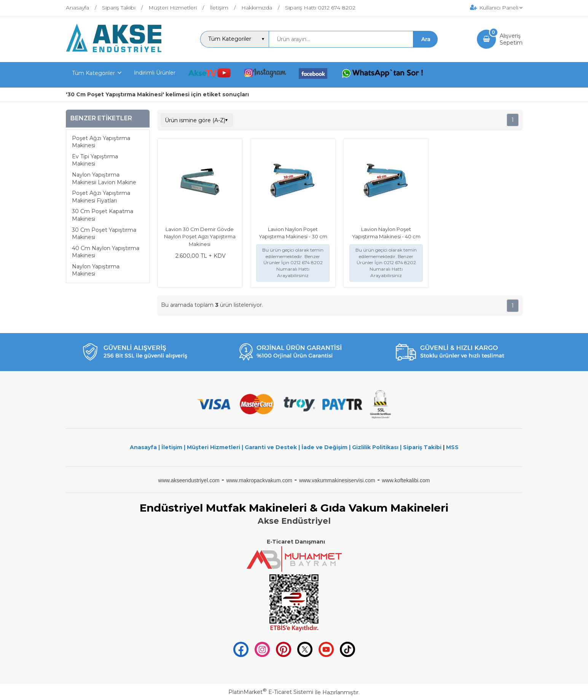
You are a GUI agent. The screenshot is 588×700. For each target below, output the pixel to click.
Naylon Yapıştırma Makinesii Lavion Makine (104, 179)
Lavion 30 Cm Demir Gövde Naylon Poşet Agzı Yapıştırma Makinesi (200, 237)
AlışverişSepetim (511, 39)
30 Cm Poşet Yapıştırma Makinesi (104, 234)
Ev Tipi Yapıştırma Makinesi (95, 160)
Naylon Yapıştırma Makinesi (96, 270)
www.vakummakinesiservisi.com (337, 480)
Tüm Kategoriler (93, 73)
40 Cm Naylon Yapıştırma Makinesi (106, 252)
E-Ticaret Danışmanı (296, 542)
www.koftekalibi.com (406, 480)
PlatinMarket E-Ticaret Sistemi (271, 692)
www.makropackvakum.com (259, 480)
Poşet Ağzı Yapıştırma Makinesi (101, 142)
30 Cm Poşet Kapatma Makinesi (103, 215)
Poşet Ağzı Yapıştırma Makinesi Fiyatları (101, 197)
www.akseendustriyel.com (189, 480)
